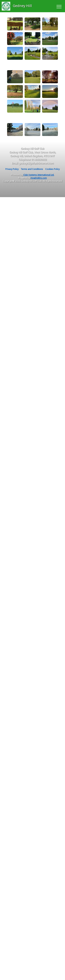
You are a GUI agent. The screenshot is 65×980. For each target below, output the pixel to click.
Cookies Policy (52, 169)
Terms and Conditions (32, 169)
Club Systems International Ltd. (39, 175)
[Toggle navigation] (59, 6)
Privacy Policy (12, 169)
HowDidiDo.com (39, 178)
